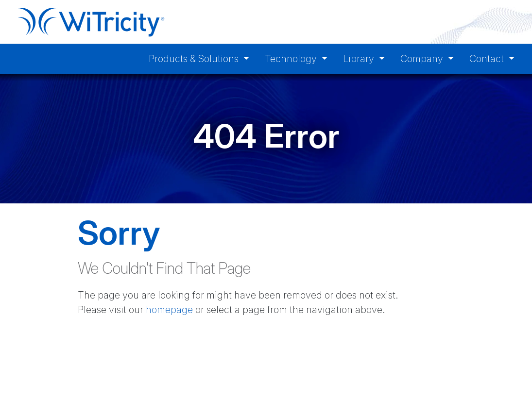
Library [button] (360, 59)
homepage (169, 310)
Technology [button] (292, 59)
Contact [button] (488, 59)
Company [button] (423, 59)
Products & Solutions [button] (195, 59)
